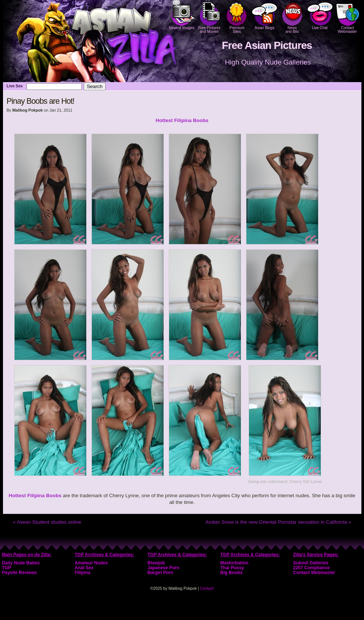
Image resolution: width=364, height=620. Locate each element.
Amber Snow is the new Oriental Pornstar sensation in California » (278, 522)
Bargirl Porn (160, 573)
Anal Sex (84, 568)
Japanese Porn (163, 568)
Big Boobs (231, 573)
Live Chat (320, 15)
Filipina (83, 573)
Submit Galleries (311, 563)
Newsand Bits (292, 17)
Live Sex (15, 86)
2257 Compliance (311, 568)
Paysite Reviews (19, 573)
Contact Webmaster (348, 17)
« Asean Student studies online (47, 522)
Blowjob (156, 563)
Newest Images (182, 15)
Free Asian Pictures (267, 45)
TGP (7, 568)
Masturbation (234, 563)
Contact (207, 588)
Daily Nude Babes (21, 563)
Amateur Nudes (91, 563)
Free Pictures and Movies (209, 17)
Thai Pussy (232, 568)
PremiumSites (237, 17)
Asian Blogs (265, 15)
